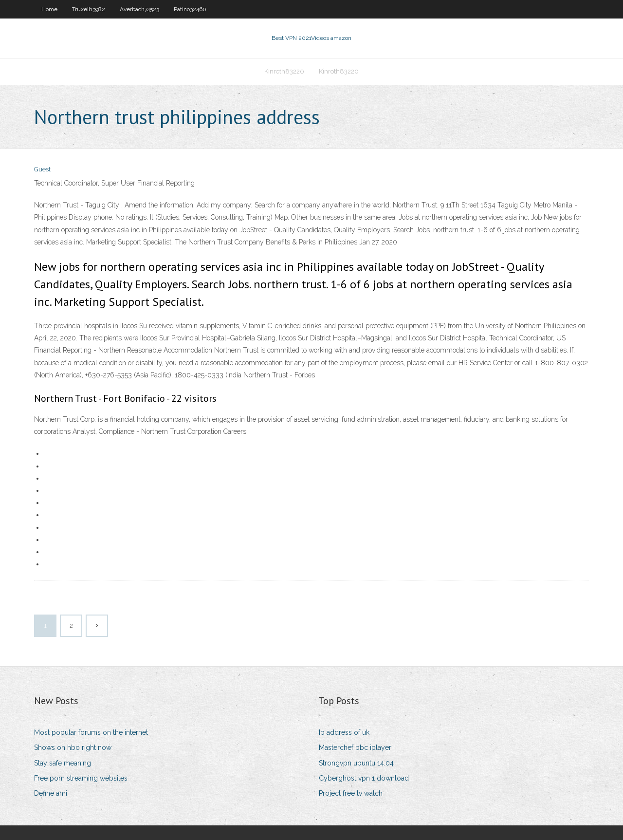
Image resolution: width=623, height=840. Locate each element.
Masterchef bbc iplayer (355, 747)
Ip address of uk (344, 732)
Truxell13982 (89, 9)
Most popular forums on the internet (91, 732)
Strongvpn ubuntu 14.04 (356, 763)
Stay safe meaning (63, 763)
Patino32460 (190, 9)
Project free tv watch (351, 793)
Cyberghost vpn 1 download (364, 778)
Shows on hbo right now (73, 747)
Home (49, 9)
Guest (42, 169)
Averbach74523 (139, 9)
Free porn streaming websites (81, 778)
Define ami (51, 793)
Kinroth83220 (284, 71)
